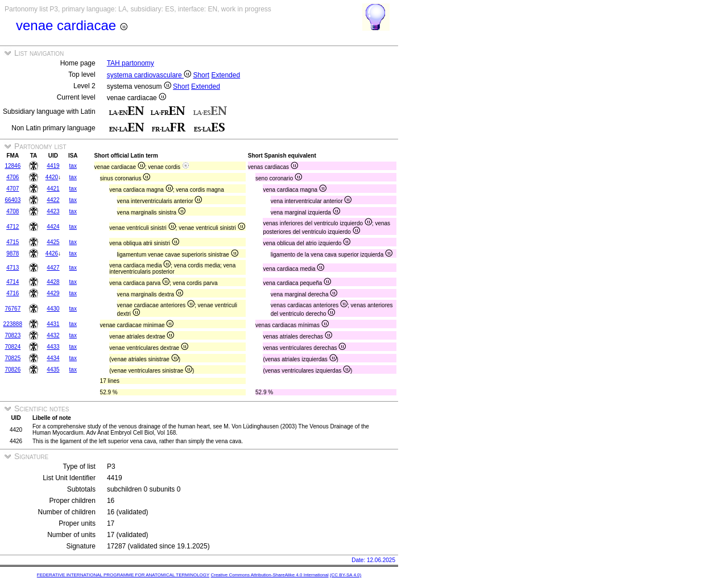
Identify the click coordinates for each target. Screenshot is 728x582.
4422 (53, 200)
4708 (13, 211)
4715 (13, 242)
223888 (13, 324)
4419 (53, 166)
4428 (53, 282)
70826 (13, 370)
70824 (13, 347)
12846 (13, 166)
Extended (226, 75)
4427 (53, 268)
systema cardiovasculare (149, 75)
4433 (53, 347)
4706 (13, 177)
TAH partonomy (131, 63)
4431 (53, 324)
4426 (52, 253)
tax (73, 166)
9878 (13, 253)
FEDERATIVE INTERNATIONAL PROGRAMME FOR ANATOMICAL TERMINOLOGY (123, 575)
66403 (13, 200)
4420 (52, 177)
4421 (53, 189)
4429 (53, 293)
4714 (13, 282)
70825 (13, 358)
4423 (53, 211)
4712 (13, 227)
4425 (53, 242)
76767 (13, 309)
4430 (53, 309)
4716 (13, 293)
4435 (53, 370)
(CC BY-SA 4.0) (346, 575)
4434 (53, 358)
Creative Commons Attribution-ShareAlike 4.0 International (269, 575)
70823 (13, 335)
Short (201, 75)
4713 (13, 268)
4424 (53, 227)
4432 (53, 335)
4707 (13, 189)
